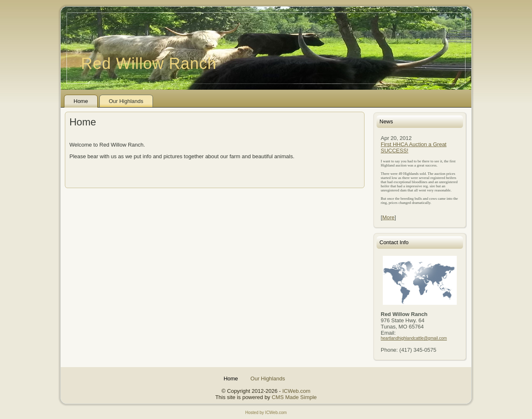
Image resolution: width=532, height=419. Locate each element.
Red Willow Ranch (149, 64)
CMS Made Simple (294, 397)
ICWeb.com (296, 391)
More (389, 217)
